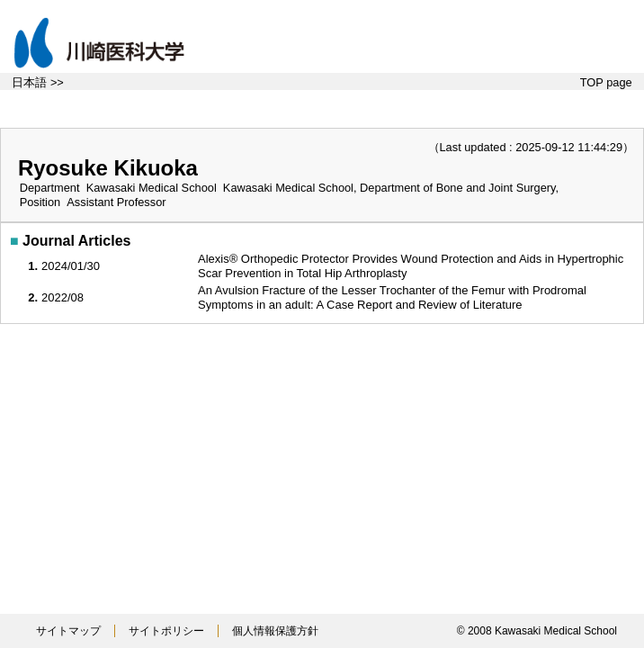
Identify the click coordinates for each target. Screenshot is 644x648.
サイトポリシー (166, 631)
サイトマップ (68, 631)
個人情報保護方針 (275, 631)
